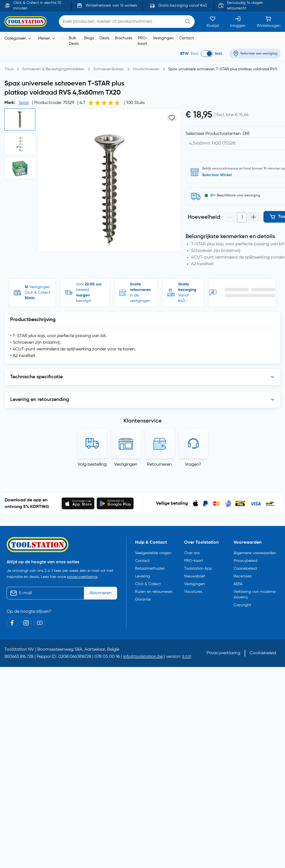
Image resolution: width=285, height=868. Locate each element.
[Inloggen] (238, 22)
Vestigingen (163, 38)
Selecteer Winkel (217, 175)
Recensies (242, 576)
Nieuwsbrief (194, 576)
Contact (187, 38)
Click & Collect (148, 584)
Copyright (242, 605)
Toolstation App (198, 569)
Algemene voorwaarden (255, 553)
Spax (24, 103)
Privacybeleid (246, 561)
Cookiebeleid (245, 569)
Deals (104, 38)
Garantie (143, 599)
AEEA (238, 584)
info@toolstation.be (143, 657)
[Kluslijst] (213, 22)
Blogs (89, 38)
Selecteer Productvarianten (217, 134)
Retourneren (159, 465)
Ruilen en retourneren (154, 592)
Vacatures (193, 592)
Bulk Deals (74, 41)
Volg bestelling (92, 465)
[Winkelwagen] (269, 22)
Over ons (192, 553)
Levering (142, 576)
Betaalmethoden (150, 569)
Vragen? (193, 465)
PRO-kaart (143, 41)
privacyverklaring (82, 577)
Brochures (124, 38)
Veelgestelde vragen (153, 553)
